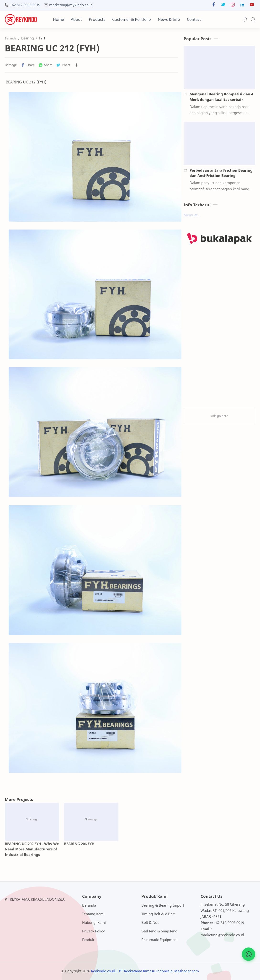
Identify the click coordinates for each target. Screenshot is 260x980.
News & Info (169, 19)
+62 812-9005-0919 (25, 5)
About (76, 19)
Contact (194, 19)
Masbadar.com (187, 971)
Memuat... (192, 215)
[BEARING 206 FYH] (91, 819)
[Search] (253, 19)
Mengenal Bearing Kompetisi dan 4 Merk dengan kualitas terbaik (221, 97)
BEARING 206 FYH (79, 844)
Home (58, 19)
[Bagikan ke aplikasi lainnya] (76, 65)
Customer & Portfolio (132, 19)
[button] (214, 6)
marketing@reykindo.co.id (71, 5)
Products (97, 19)
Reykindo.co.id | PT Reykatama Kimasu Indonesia (132, 971)
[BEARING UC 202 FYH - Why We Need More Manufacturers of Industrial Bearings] (32, 819)
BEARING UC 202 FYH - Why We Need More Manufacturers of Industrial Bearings (32, 849)
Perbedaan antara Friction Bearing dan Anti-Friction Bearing (221, 173)
